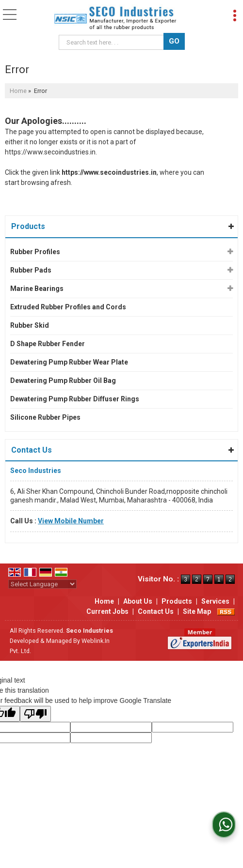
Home (18, 91)
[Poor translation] (35, 714)
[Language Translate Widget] (42, 584)
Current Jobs (107, 611)
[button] (71, 521)
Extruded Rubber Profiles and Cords (68, 307)
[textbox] (113, 42)
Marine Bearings (37, 289)
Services (215, 601)
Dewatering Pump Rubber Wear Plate (69, 362)
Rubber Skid (30, 325)
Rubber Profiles (35, 252)
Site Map (197, 611)
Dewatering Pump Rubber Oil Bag (63, 381)
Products (28, 226)
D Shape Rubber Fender (48, 344)
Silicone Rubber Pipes (45, 417)
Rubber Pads (31, 270)
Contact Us (156, 611)
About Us (138, 601)
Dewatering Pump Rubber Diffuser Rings (75, 399)
